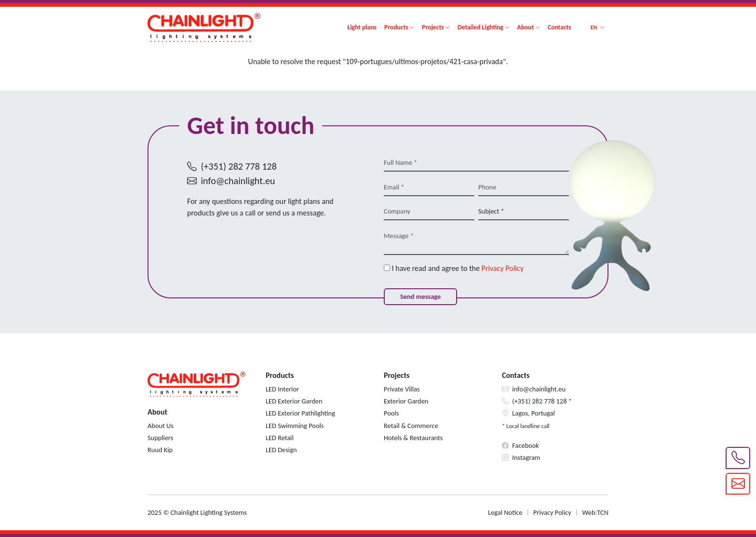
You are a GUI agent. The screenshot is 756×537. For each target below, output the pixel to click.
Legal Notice (505, 512)
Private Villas (402, 389)
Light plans (362, 27)
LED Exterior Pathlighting (300, 413)
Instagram (526, 457)
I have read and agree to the (454, 268)
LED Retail (280, 438)
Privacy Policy (503, 268)
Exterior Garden (406, 401)
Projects (433, 27)
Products (396, 27)
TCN (603, 512)
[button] (598, 27)
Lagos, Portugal (533, 413)
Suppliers (160, 438)
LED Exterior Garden (294, 401)
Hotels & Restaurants (413, 438)
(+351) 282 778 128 (239, 166)
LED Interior (282, 389)
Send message (420, 296)
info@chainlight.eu (238, 181)
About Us (161, 426)
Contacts (560, 27)
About (526, 27)
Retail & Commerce (411, 426)
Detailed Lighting (480, 27)
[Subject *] (524, 212)
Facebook (526, 445)
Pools (391, 413)
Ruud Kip (160, 450)
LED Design (281, 450)
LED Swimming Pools (295, 426)
